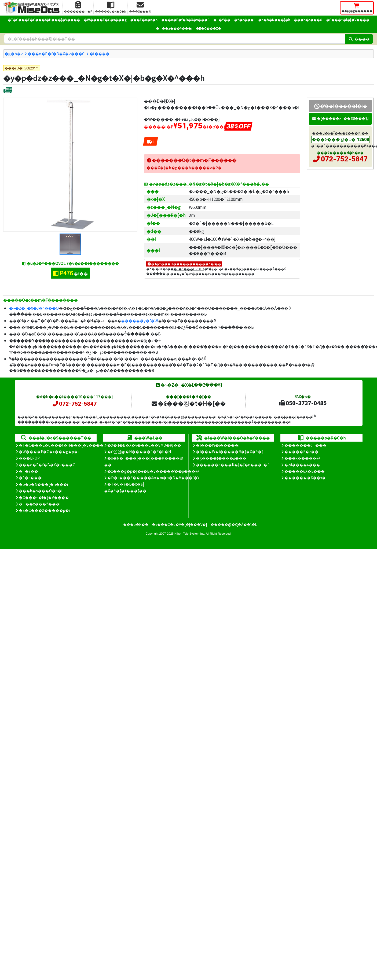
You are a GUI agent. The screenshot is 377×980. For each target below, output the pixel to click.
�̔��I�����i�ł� (340, 106)
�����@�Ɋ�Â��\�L (234, 524)
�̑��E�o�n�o (144, 20)
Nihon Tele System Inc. (190, 534)
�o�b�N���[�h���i (43, 484)
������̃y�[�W (140, 321)
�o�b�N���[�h (274, 20)
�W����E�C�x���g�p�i (49, 452)
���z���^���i (174, 28)
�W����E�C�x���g (105, 20)
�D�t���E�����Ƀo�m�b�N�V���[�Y (153, 478)
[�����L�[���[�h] (175, 39)
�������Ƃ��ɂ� (305, 478)
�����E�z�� (301, 452)
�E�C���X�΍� (208, 28)
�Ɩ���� (99, 53)
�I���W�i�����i (218, 445)
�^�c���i (244, 20)
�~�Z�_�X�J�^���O (34, 308)
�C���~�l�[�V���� (348, 20)
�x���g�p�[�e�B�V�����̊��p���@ (153, 471)
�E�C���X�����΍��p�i (44, 510)
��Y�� (222, 20)
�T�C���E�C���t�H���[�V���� (44, 20)
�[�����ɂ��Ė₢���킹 (340, 118)
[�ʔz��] (8, 91)
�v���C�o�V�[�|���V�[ (180, 524)
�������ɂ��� (305, 445)
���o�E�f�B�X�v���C (185, 20)
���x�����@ (302, 458)
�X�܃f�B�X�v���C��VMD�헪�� (144, 445)
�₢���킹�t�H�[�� (188, 403)
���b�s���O (308, 20)
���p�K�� (136, 524)
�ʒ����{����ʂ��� (221, 458)
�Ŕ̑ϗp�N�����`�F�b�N (139, 452)
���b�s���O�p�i (41, 491)
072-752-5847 (344, 159)
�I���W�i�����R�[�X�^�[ (229, 452)
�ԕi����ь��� (302, 465)
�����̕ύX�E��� (304, 471)
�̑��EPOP (29, 458)
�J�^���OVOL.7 (189, 269)
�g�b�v (14, 53)
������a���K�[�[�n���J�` (233, 465)
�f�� (70, 273)
